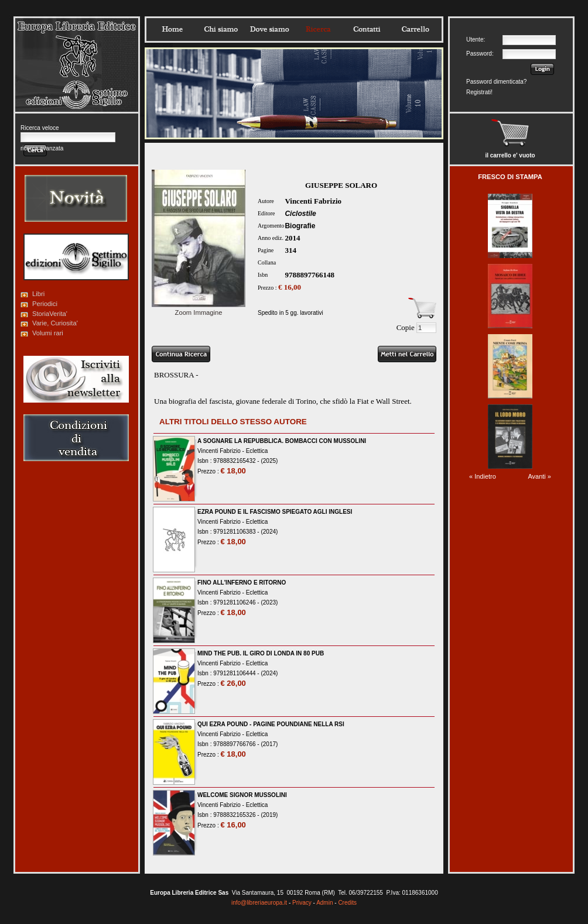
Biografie (300, 226)
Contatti (367, 29)
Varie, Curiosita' (55, 323)
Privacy (302, 903)
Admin (324, 903)
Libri (38, 294)
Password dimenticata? (496, 82)
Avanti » (539, 476)
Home (172, 29)
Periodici (45, 304)
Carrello (415, 29)
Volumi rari (48, 333)
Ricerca (318, 29)
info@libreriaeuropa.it (259, 903)
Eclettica (257, 451)
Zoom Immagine (199, 309)
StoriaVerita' (50, 314)
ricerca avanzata (42, 148)
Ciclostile (300, 214)
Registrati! (479, 92)
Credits (347, 903)
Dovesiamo (269, 29)
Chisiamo (221, 29)
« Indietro (483, 476)
